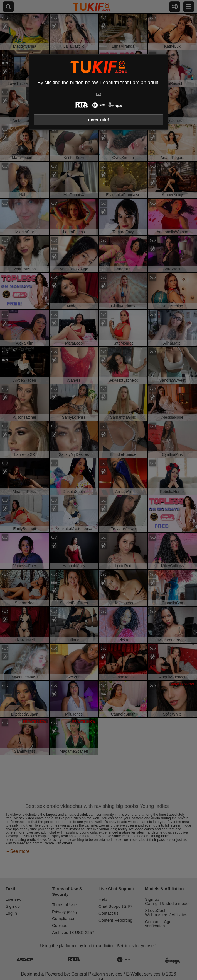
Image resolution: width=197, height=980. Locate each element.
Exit (98, 94)
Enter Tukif (98, 120)
